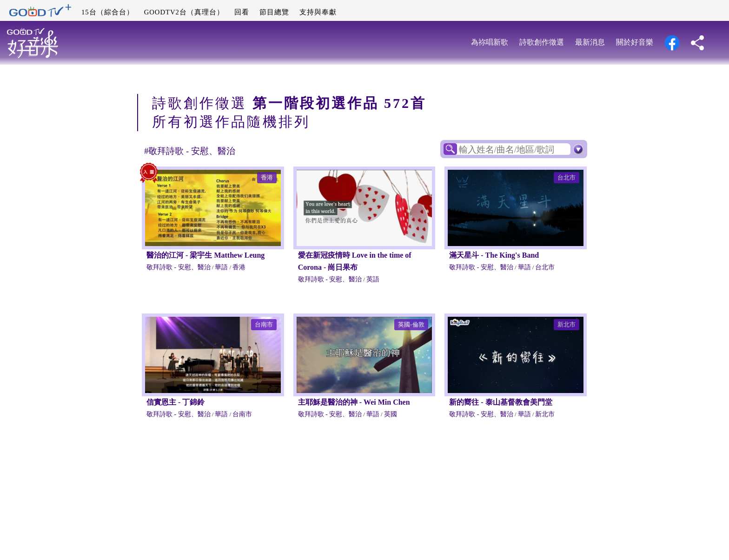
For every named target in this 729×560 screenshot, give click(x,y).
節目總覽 (274, 12)
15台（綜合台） (108, 12)
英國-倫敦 (411, 324)
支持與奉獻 (318, 12)
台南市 (264, 324)
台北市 (567, 177)
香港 (267, 177)
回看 (242, 12)
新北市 (567, 324)
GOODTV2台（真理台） (184, 12)
